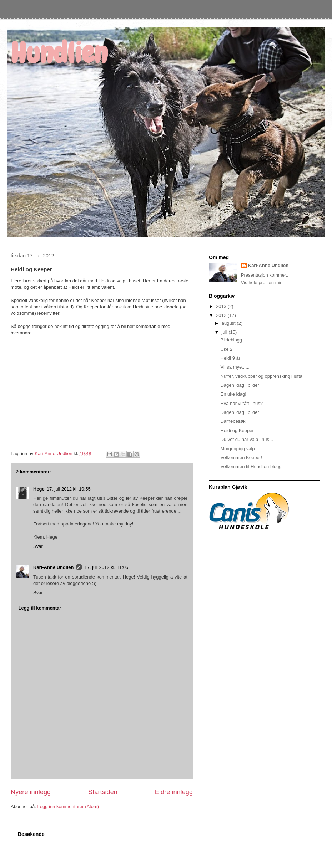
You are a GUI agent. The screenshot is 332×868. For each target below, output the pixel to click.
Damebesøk (233, 421)
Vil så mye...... (235, 367)
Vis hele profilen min (262, 283)
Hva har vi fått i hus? (242, 403)
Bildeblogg (231, 340)
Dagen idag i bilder (240, 385)
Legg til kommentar (40, 608)
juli (225, 332)
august (229, 323)
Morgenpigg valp (237, 449)
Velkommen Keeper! (241, 458)
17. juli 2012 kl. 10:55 (69, 489)
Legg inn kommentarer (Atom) (68, 807)
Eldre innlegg (174, 792)
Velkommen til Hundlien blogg (251, 466)
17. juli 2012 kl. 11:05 (106, 567)
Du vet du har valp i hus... (247, 439)
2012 (222, 315)
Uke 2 (226, 349)
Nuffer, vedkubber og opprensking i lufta (261, 376)
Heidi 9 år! (231, 358)
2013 (222, 306)
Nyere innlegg (31, 792)
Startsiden (103, 792)
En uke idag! (233, 394)
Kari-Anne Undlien (53, 567)
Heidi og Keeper (237, 430)
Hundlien (59, 53)
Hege (39, 489)
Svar (38, 546)
